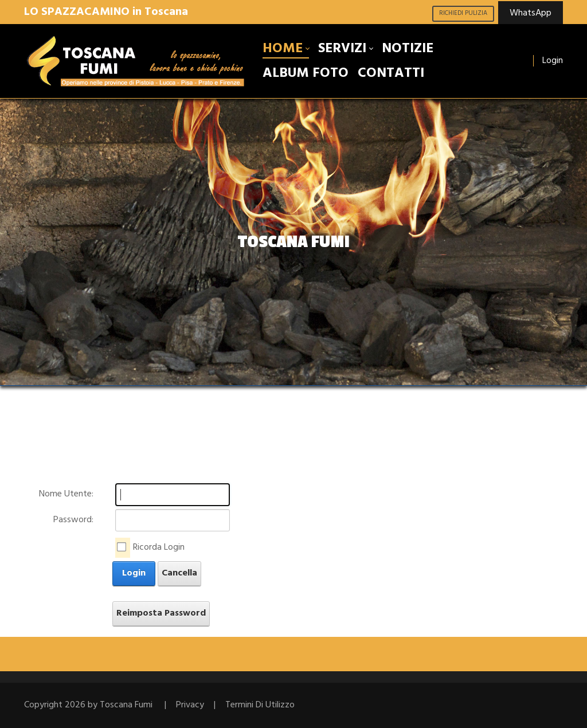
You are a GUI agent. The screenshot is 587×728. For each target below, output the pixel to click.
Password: (73, 520)
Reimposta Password (161, 613)
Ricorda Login (159, 547)
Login (553, 61)
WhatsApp (531, 13)
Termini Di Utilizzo (260, 705)
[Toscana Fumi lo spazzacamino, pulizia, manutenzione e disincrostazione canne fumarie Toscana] (136, 61)
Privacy (190, 705)
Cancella (179, 573)
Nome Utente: (66, 494)
